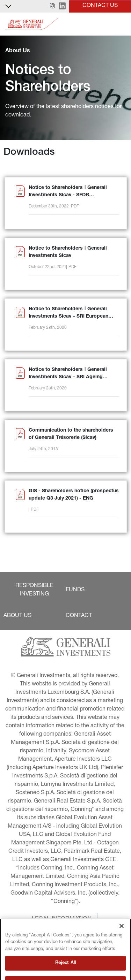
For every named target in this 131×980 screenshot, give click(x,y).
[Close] (122, 936)
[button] (53, 6)
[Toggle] (122, 24)
